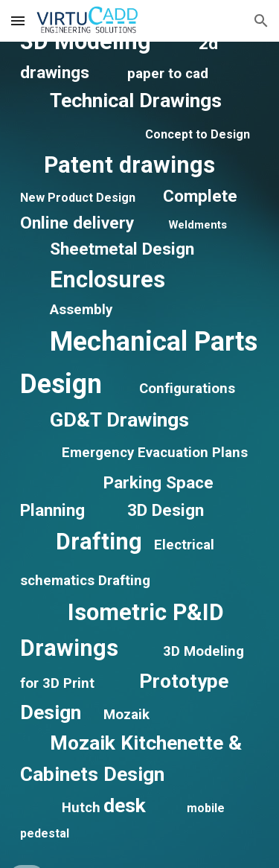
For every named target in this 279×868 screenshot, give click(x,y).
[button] (18, 20)
